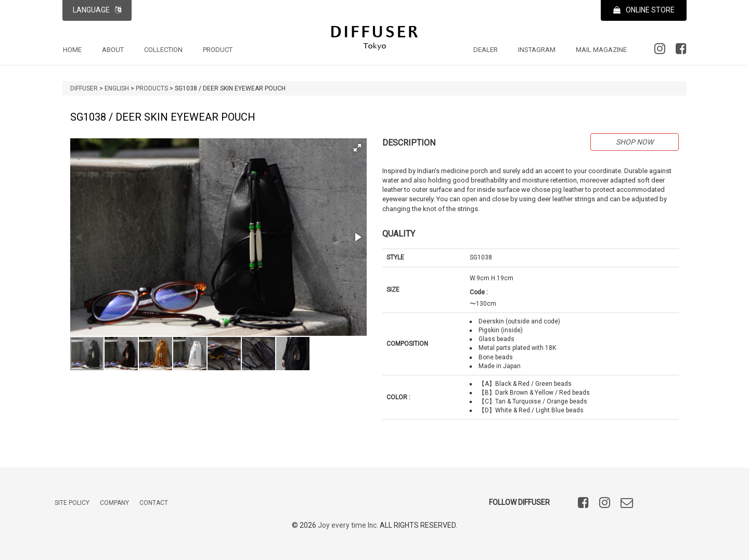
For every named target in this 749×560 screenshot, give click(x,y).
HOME (72, 50)
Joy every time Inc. (348, 525)
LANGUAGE (97, 10)
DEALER (486, 50)
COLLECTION (163, 50)
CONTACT (154, 503)
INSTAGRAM (537, 50)
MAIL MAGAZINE (601, 50)
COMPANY (114, 503)
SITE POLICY (72, 503)
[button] (357, 148)
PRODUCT (218, 50)
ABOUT (113, 50)
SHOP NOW (635, 142)
